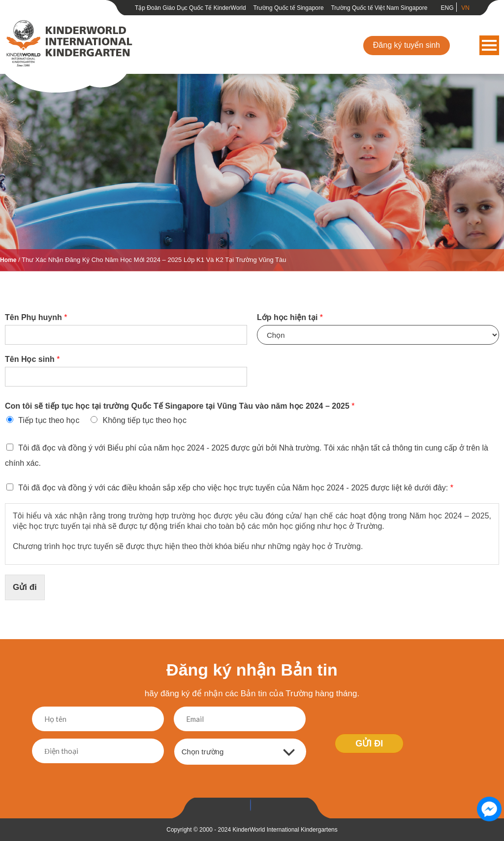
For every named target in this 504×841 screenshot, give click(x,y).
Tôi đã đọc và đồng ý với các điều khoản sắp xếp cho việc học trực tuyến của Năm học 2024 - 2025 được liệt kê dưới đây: (236, 488)
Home (8, 260)
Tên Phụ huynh (36, 317)
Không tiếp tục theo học (144, 420)
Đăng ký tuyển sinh (407, 45)
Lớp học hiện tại (290, 317)
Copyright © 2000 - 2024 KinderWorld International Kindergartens (252, 830)
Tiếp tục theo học (49, 420)
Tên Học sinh (32, 359)
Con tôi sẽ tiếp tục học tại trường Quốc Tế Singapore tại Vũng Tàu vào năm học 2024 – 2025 (180, 406)
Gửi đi (25, 587)
